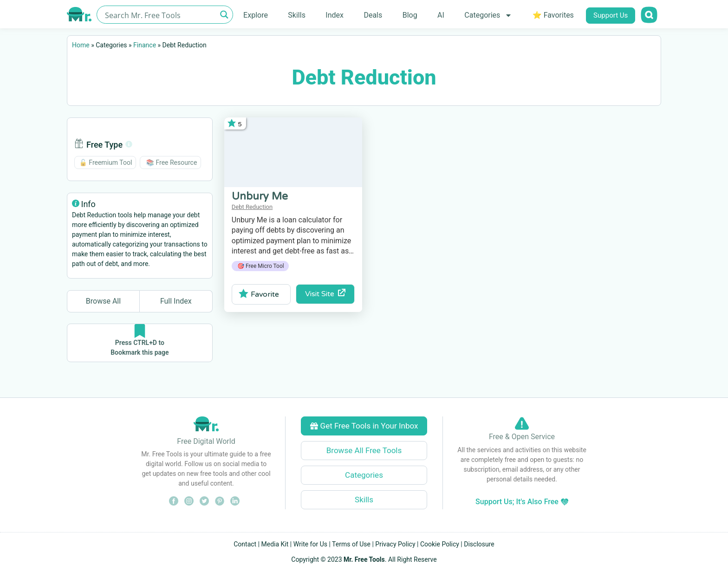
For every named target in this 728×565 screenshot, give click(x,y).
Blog (410, 15)
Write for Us (310, 544)
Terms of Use (351, 544)
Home (81, 45)
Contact (245, 544)
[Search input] (159, 15)
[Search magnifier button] (224, 15)
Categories (488, 15)
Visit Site (325, 294)
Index (335, 15)
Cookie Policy (440, 544)
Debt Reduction (252, 207)
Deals (373, 15)
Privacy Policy (395, 544)
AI (441, 15)
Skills (297, 15)
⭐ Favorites (553, 15)
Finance (145, 45)
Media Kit (275, 544)
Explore (256, 15)
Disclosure (479, 544)
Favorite (259, 294)
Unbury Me (260, 196)
